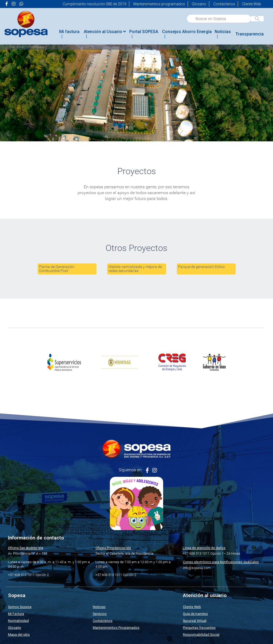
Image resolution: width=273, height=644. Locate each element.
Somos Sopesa (20, 607)
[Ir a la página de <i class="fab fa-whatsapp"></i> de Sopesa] (21, 4)
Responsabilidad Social (201, 635)
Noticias (223, 32)
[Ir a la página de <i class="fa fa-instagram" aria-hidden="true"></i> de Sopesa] (14, 4)
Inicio (29, 47)
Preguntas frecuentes (199, 628)
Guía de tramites (195, 614)
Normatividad (18, 621)
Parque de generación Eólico (201, 267)
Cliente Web (251, 4)
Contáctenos (224, 4)
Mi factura (69, 32)
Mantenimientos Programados (116, 628)
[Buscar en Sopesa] (257, 19)
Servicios (100, 614)
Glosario (199, 4)
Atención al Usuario (105, 32)
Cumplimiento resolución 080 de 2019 (95, 4)
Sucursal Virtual (195, 621)
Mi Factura (16, 614)
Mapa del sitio (19, 635)
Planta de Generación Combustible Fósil (57, 269)
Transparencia (250, 34)
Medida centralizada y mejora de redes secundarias (135, 269)
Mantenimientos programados (159, 4)
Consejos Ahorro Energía (187, 32)
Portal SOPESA (144, 32)
